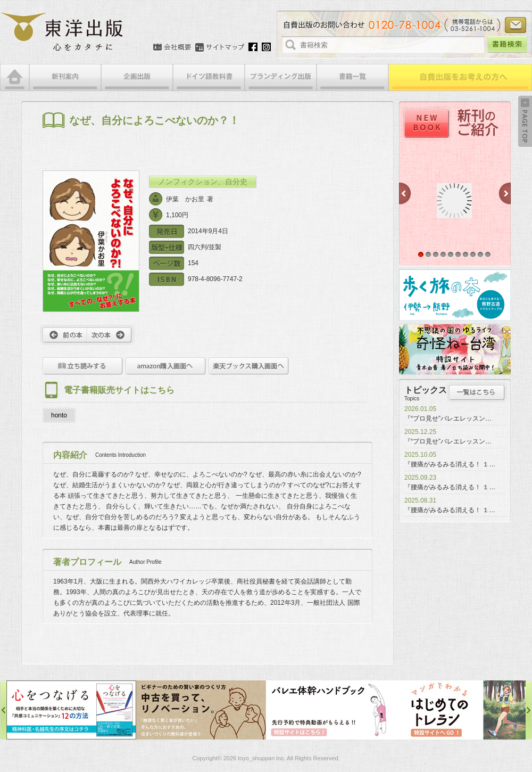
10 (488, 254)
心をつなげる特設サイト (71, 710)
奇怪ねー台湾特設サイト (455, 349)
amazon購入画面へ (166, 366)
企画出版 (137, 77)
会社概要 (172, 47)
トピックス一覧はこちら (477, 392)
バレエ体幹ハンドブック (331, 710)
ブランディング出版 (281, 77)
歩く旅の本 (455, 295)
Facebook (253, 47)
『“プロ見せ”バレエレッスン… (448, 418)
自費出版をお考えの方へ (460, 77)
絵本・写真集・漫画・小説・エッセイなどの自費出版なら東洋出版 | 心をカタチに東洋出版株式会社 (63, 32)
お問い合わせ (516, 25)
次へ (111, 335)
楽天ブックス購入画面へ (249, 366)
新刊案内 (65, 77)
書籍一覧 (352, 77)
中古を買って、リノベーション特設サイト (201, 710)
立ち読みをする (83, 366)
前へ (64, 335)
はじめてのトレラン (461, 710)
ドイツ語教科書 (209, 77)
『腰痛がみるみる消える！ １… (450, 464)
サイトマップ (220, 47)
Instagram (266, 47)
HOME (15, 77)
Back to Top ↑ (525, 121)
